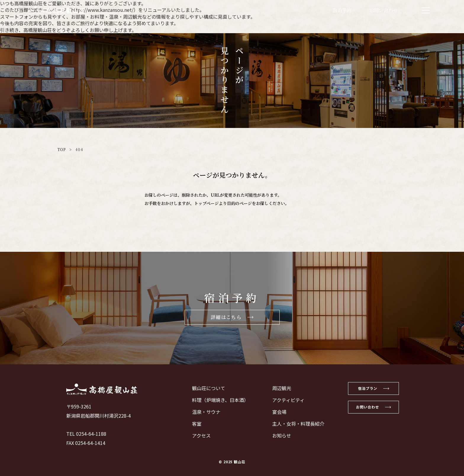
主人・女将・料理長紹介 (295, 424)
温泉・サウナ (203, 412)
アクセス (198, 435)
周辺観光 (278, 388)
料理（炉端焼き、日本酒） (217, 400)
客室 (193, 424)
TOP (62, 149)
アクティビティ (285, 400)
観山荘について (205, 388)
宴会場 (276, 412)
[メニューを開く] (426, 10)
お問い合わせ (384, 10)
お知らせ (278, 435)
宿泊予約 (342, 10)
